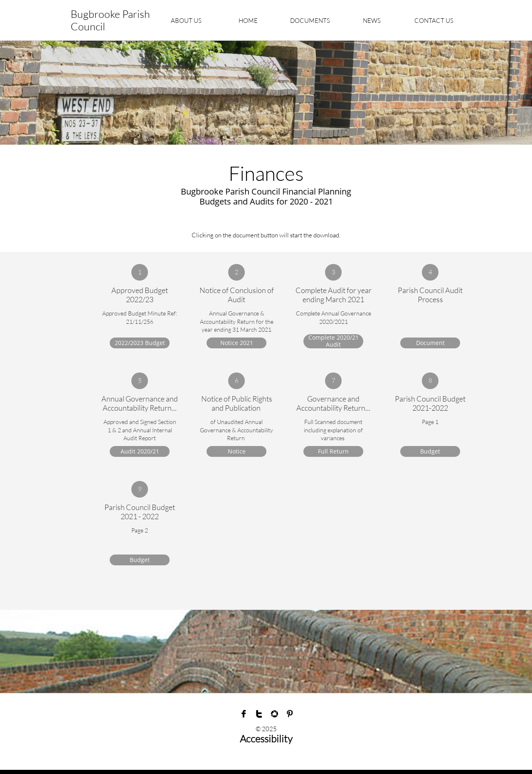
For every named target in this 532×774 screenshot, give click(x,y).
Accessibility (266, 739)
